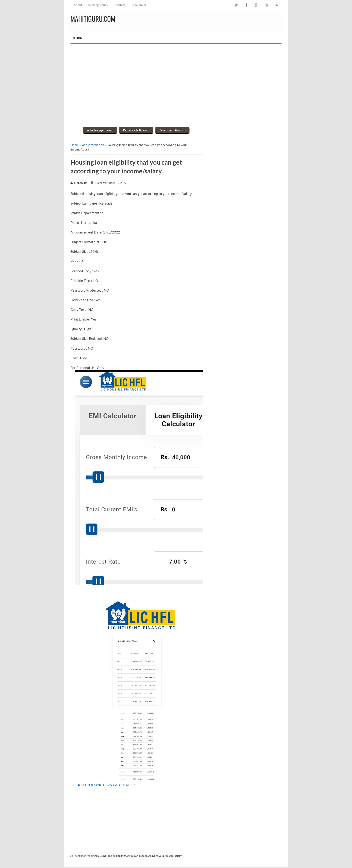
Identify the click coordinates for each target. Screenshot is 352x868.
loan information (93, 145)
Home (78, 38)
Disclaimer (139, 5)
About (78, 5)
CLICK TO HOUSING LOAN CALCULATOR (103, 785)
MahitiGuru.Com (93, 19)
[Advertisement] (176, 82)
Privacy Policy (98, 5)
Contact (120, 5)
